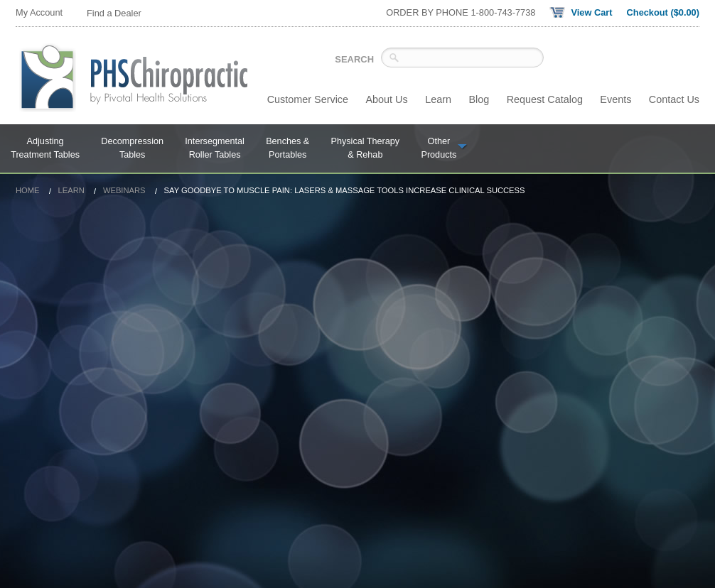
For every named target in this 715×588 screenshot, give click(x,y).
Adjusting (45, 149)
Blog (479, 99)
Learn (438, 99)
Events (615, 99)
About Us (387, 99)
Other (445, 149)
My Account (39, 12)
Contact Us (674, 99)
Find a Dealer (114, 13)
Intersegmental (215, 149)
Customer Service (308, 99)
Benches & (287, 149)
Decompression (132, 149)
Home (28, 191)
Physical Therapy (366, 149)
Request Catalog (545, 99)
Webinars (124, 191)
